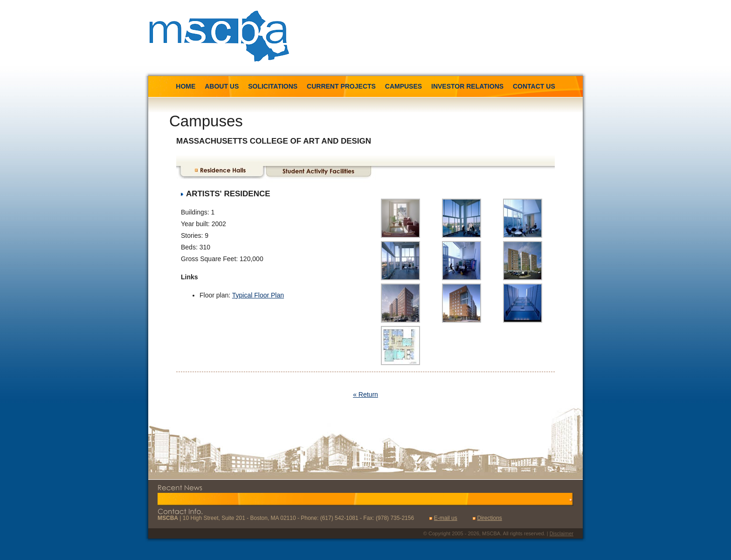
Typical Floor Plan (258, 295)
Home (186, 86)
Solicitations (274, 86)
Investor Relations (467, 86)
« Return (365, 394)
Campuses (403, 86)
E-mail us (446, 518)
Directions (489, 518)
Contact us (534, 86)
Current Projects (341, 86)
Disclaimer (562, 533)
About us (222, 86)
